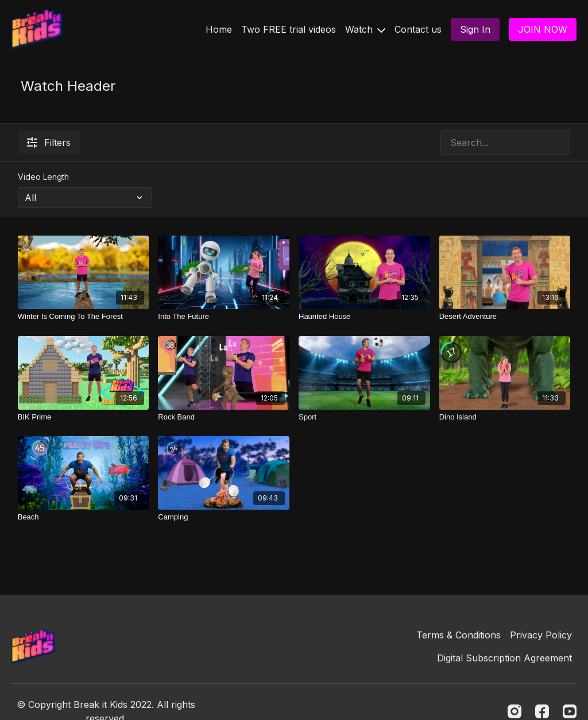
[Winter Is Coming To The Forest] (84, 317)
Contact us (418, 29)
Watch (365, 29)
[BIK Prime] (84, 417)
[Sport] (364, 417)
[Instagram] (514, 711)
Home (219, 29)
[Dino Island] (505, 417)
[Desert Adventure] (505, 317)
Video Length (43, 177)
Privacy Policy (541, 635)
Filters (49, 143)
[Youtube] (570, 711)
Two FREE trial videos (289, 29)
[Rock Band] (224, 417)
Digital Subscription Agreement (504, 658)
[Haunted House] (364, 317)
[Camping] (224, 517)
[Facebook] (542, 711)
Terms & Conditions (459, 635)
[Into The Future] (224, 317)
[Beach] (84, 517)
